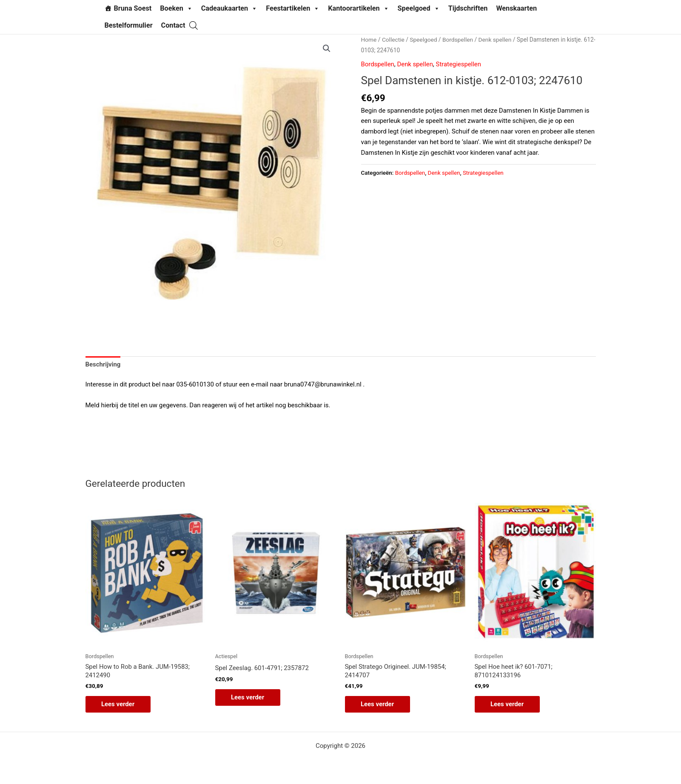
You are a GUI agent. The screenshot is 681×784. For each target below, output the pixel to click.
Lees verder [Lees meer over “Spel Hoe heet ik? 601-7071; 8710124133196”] (509, 704)
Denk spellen (496, 40)
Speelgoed (419, 9)
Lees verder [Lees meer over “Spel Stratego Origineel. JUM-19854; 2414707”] (379, 704)
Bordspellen (458, 40)
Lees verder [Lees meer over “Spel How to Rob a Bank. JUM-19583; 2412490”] (119, 704)
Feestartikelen (293, 9)
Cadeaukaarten (229, 9)
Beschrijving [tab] (103, 364)
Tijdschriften (468, 8)
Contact (173, 25)
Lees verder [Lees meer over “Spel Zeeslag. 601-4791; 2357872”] (249, 697)
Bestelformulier (129, 25)
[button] (327, 48)
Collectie (393, 40)
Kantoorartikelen (358, 9)
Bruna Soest (133, 8)
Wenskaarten (516, 8)
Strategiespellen (459, 64)
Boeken (176, 9)
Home (369, 40)
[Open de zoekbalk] (194, 25)
